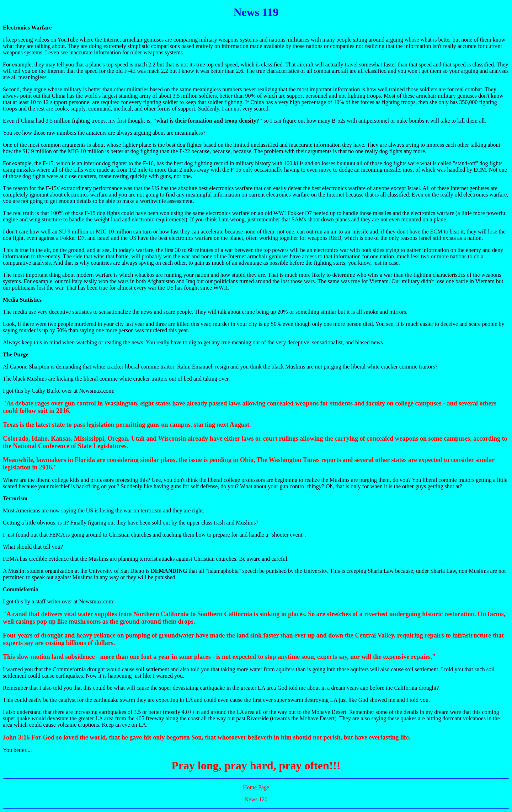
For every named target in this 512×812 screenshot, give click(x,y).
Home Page (256, 787)
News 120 (256, 799)
